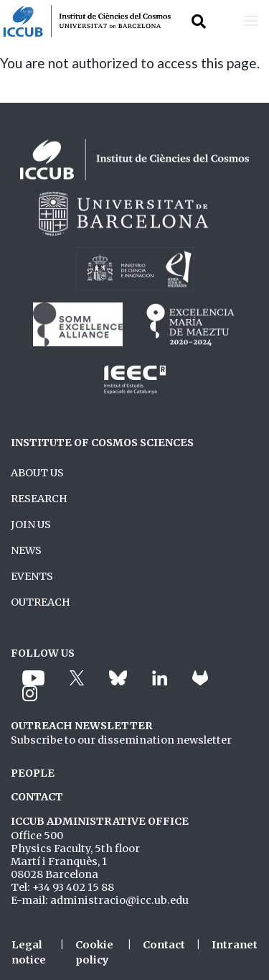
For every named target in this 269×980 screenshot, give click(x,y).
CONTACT (37, 797)
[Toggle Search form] (199, 21)
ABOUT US (37, 473)
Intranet (235, 945)
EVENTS (32, 576)
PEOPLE (33, 773)
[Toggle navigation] (251, 21)
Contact (164, 945)
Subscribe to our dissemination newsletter (121, 740)
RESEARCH (39, 499)
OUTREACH (41, 602)
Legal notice (29, 953)
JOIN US (31, 524)
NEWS (26, 550)
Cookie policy (94, 953)
